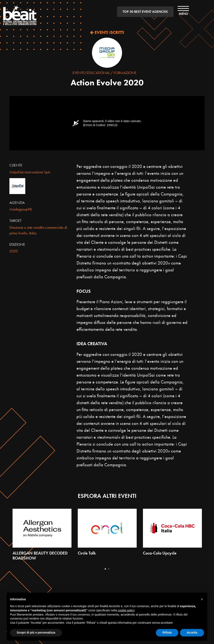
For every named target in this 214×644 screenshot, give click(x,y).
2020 (14, 251)
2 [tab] (109, 569)
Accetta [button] (192, 632)
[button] (202, 599)
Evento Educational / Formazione (104, 73)
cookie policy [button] (126, 610)
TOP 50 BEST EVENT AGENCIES (145, 12)
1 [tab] (105, 569)
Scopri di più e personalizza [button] (36, 632)
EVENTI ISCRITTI (107, 32)
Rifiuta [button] (167, 632)
